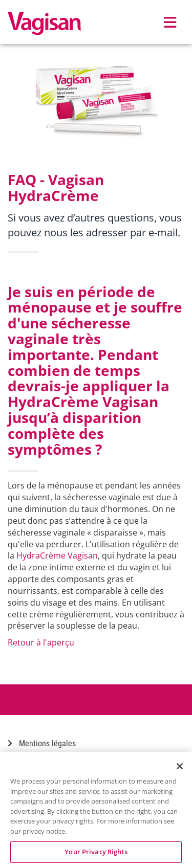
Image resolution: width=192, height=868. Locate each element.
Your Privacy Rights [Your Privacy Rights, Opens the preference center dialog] (96, 852)
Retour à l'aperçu (41, 642)
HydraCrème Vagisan (57, 555)
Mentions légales (42, 743)
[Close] (180, 766)
